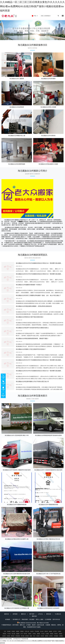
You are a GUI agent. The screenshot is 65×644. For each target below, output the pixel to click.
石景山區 (27, 631)
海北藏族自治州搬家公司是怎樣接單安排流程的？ (31, 349)
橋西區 (47, 636)
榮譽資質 (49, 614)
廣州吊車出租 (56, 619)
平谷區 (9, 634)
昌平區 (55, 631)
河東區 (30, 634)
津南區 (60, 634)
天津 (22, 634)
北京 (5, 631)
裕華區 (61, 636)
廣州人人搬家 (40, 619)
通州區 (46, 631)
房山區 (42, 631)
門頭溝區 (37, 631)
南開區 (39, 634)
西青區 (56, 634)
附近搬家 (32, 619)
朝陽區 (18, 631)
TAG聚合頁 (58, 614)
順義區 (51, 631)
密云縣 (13, 634)
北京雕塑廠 (48, 619)
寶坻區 (13, 636)
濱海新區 (18, 636)
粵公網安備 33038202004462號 (26, 623)
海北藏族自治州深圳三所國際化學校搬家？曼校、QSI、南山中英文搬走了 (38, 295)
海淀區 (32, 631)
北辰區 (4, 636)
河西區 (34, 634)
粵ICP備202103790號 (43, 623)
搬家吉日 (23, 614)
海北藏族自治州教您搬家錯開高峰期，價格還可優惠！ (32, 338)
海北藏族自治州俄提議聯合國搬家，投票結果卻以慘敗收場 (34, 306)
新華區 (51, 636)
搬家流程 (34, 616)
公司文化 (40, 614)
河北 (34, 636)
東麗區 (52, 634)
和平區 (25, 634)
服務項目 (7, 614)
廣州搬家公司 (16, 619)
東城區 (9, 631)
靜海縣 (27, 636)
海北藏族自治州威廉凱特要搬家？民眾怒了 (29, 285)
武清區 (8, 636)
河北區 (43, 634)
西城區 (13, 631)
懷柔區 (5, 634)
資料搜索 (15, 614)
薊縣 (31, 636)
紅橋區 (47, 634)
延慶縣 (18, 634)
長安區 (42, 636)
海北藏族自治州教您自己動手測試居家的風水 (30, 317)
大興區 (59, 631)
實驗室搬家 (25, 619)
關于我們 (32, 614)
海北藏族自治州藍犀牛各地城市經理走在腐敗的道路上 (32, 328)
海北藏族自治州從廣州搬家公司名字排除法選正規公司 (32, 382)
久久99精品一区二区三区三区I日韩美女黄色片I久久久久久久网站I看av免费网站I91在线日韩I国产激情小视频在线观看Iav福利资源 (32, 6)
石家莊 (38, 636)
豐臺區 (22, 631)
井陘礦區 (56, 636)
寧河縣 (23, 636)
